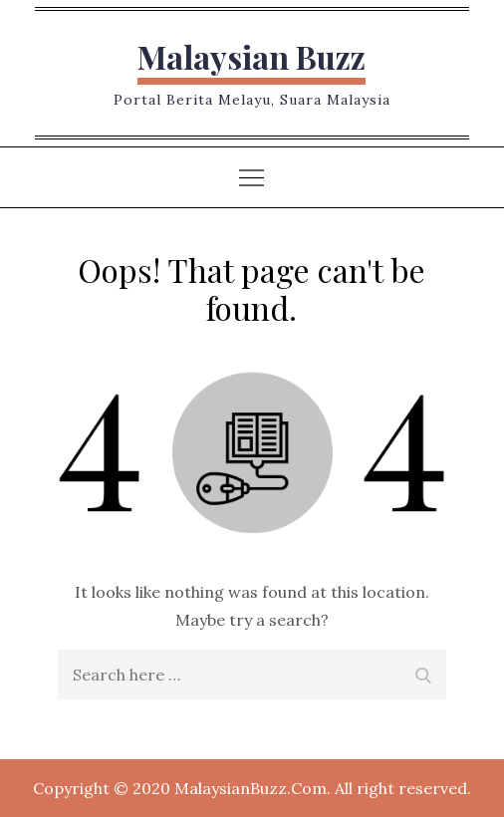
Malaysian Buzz (252, 56)
